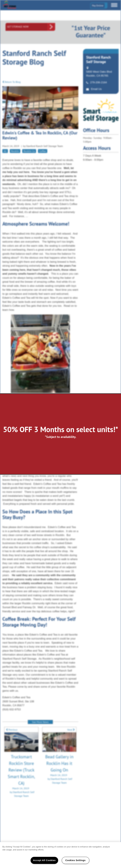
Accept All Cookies (44, 860)
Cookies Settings (75, 860)
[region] (60, 855)
